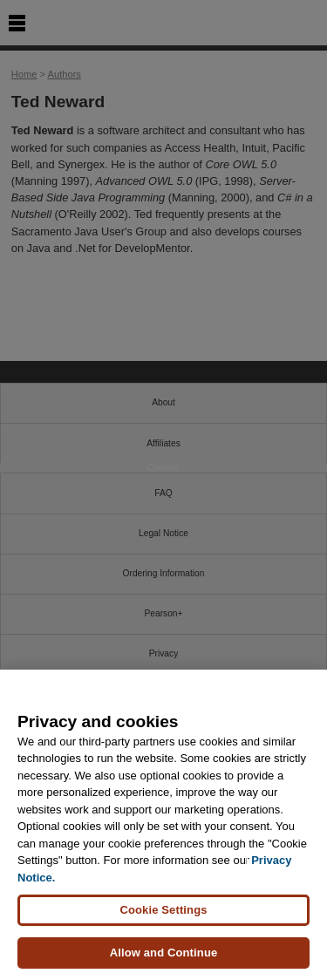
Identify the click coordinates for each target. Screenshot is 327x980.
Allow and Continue (164, 953)
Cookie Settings (163, 911)
